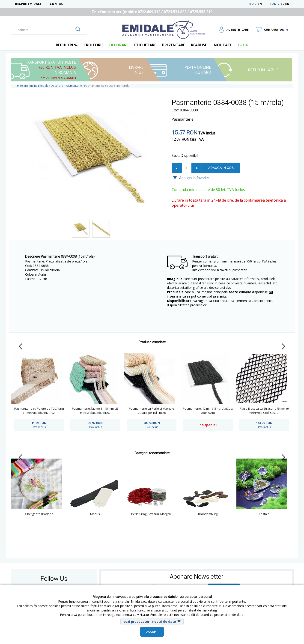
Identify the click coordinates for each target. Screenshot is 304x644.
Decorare (119, 45)
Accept (152, 632)
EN (263, 4)
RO (252, 4)
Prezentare (174, 45)
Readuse (199, 45)
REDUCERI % (67, 45)
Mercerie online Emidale (33, 86)
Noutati (223, 45)
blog (243, 45)
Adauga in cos (221, 168)
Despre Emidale (28, 4)
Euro (285, 4)
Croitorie (93, 45)
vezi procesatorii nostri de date (150, 622)
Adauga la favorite (191, 178)
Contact (58, 4)
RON (273, 4)
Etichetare (145, 45)
